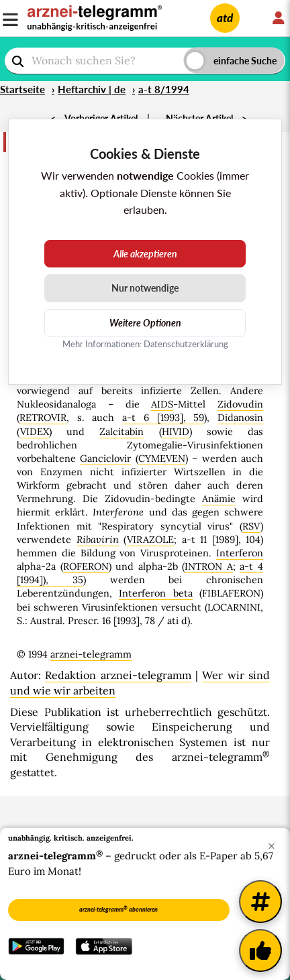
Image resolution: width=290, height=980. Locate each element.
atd (225, 18)
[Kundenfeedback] (260, 951)
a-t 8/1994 (164, 89)
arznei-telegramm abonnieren (118, 909)
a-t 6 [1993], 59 (163, 418)
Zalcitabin (122, 432)
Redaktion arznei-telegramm (118, 675)
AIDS (162, 404)
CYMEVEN (162, 458)
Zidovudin (240, 404)
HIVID (176, 432)
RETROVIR (43, 418)
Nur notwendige (145, 288)
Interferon (240, 553)
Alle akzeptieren (145, 254)
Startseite (22, 89)
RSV (251, 526)
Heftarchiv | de (92, 89)
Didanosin (240, 418)
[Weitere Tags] (260, 902)
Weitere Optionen (145, 323)
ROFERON (86, 566)
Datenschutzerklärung (186, 344)
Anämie (219, 499)
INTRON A (209, 566)
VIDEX (35, 432)
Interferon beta (155, 593)
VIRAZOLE (150, 540)
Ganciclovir (105, 458)
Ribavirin (98, 540)
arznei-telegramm (91, 654)
